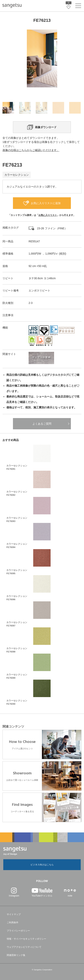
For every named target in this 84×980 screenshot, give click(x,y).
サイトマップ (14, 914)
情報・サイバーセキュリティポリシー (26, 939)
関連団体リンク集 (16, 955)
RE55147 (34, 241)
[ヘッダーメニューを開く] (78, 7)
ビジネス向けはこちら (42, 865)
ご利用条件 (13, 923)
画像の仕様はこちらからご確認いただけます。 (31, 150)
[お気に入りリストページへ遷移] (69, 7)
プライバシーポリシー (18, 931)
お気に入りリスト (48, 215)
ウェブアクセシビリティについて (24, 947)
